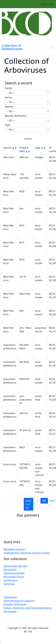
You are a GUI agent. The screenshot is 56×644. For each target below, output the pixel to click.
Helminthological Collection (19, 601)
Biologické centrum (14, 549)
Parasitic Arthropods (15, 604)
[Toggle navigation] (4, 38)
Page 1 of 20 (29, 504)
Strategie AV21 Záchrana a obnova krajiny (27, 553)
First (6, 503)
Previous (17, 503)
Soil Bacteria (10, 580)
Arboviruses (10, 597)
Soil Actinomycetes (14, 573)
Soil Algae (9, 584)
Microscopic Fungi (14, 577)
